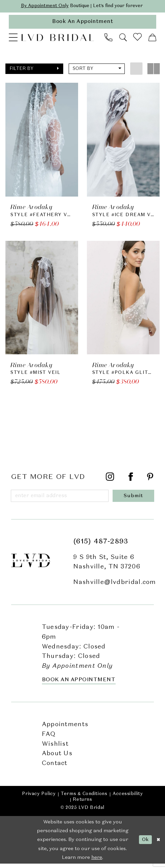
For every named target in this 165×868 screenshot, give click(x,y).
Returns (82, 804)
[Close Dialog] (158, 844)
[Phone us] (109, 39)
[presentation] (42, 142)
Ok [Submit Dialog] (143, 844)
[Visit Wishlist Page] (138, 39)
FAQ (49, 739)
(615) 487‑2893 (101, 546)
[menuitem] (13, 39)
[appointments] (82, 23)
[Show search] (123, 39)
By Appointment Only (40, 6)
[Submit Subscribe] (135, 500)
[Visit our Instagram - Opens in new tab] (110, 481)
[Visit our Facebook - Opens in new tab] (131, 481)
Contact (55, 768)
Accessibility (128, 799)
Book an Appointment (79, 685)
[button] (13, 39)
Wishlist (55, 748)
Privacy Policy (39, 799)
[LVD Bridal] (58, 39)
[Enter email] (62, 500)
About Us (57, 758)
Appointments (65, 729)
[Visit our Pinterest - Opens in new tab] (150, 481)
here (97, 862)
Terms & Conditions (84, 799)
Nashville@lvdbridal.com (115, 587)
